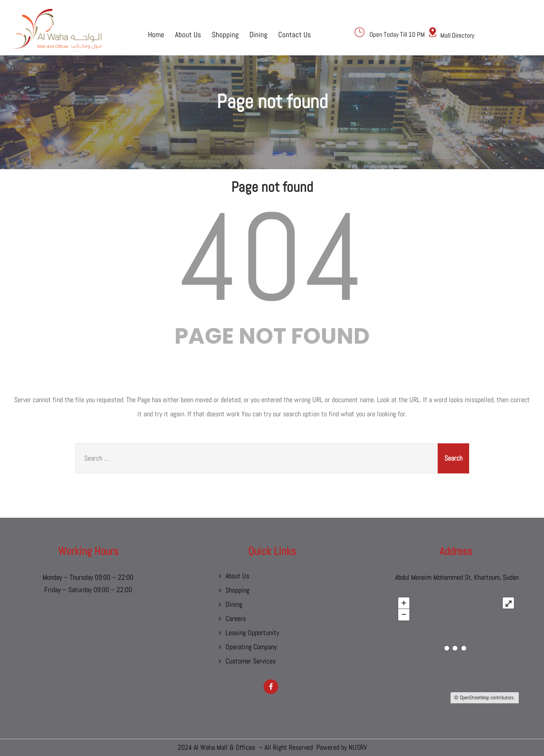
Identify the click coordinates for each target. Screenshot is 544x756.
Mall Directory (457, 35)
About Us (188, 34)
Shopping (225, 34)
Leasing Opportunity (252, 633)
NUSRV (358, 747)
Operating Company (251, 647)
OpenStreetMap (474, 698)
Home (156, 34)
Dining (258, 34)
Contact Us (295, 34)
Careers (236, 618)
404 (272, 258)
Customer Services (251, 661)
